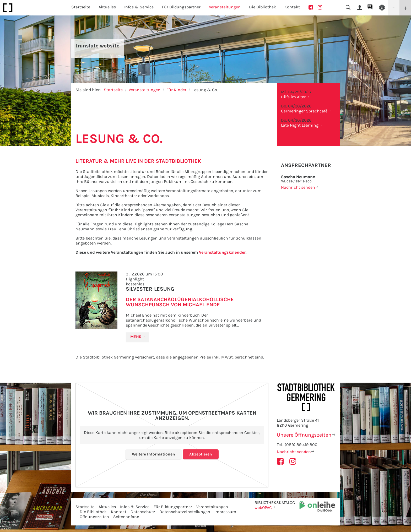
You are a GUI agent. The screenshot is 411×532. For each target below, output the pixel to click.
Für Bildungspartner (173, 507)
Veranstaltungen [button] (225, 7)
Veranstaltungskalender (222, 252)
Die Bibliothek (93, 512)
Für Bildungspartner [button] (181, 7)
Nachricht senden (298, 187)
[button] (382, 8)
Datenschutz (143, 512)
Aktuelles (107, 507)
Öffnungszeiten (94, 517)
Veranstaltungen (145, 90)
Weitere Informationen (153, 455)
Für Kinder (176, 90)
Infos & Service (135, 507)
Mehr (136, 337)
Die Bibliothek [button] (263, 7)
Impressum (225, 512)
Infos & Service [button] (139, 7)
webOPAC (263, 508)
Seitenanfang (126, 517)
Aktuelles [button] (107, 7)
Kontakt (292, 7)
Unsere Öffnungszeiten (304, 435)
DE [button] (370, 6)
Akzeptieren (201, 455)
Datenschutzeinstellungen (185, 512)
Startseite (81, 7)
